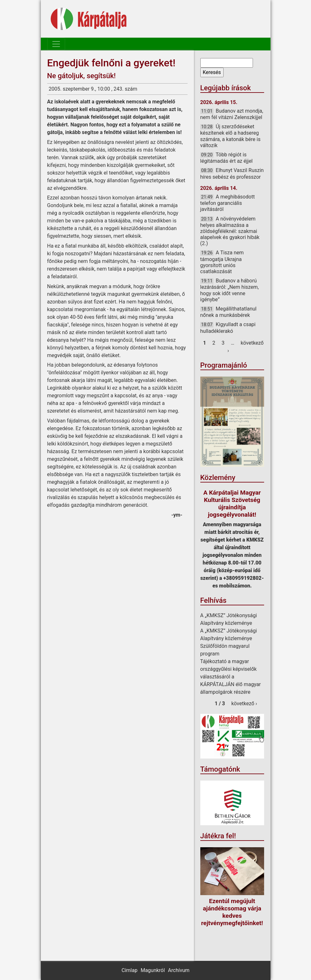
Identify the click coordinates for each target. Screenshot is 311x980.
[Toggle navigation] (56, 44)
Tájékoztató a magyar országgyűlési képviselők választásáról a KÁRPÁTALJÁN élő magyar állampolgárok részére (231, 677)
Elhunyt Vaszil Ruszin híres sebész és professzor (232, 173)
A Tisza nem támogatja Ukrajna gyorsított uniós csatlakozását (222, 262)
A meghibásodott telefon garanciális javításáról (228, 203)
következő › (244, 703)
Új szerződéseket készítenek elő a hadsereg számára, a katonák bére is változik (230, 136)
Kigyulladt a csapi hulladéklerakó (228, 328)
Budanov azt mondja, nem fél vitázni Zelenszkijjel (232, 114)
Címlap (130, 970)
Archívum (179, 970)
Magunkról (153, 970)
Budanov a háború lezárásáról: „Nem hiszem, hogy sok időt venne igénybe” (230, 290)
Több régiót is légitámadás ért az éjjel (227, 158)
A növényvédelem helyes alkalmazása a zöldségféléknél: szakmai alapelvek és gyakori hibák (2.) (230, 231)
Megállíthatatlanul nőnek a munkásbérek (229, 312)
